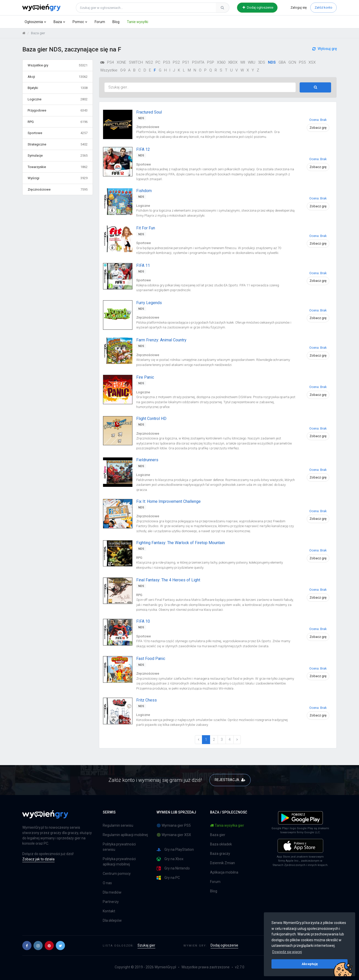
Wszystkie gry (58, 65)
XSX (312, 62)
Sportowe (58, 133)
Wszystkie (109, 70)
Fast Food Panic (151, 659)
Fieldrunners (147, 460)
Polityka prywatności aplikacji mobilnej (119, 862)
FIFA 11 (143, 265)
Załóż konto (323, 7)
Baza (58, 22)
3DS (262, 62)
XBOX (233, 62)
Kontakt (109, 911)
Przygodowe (58, 110)
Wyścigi (58, 178)
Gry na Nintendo (173, 868)
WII (243, 62)
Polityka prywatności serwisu (119, 847)
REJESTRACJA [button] (230, 780)
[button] (27, 946)
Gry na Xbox (170, 859)
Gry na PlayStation (175, 850)
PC (158, 62)
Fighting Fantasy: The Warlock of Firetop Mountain (181, 543)
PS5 (302, 62)
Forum (100, 22)
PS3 (167, 62)
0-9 (123, 70)
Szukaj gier (146, 945)
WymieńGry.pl (165, 967)
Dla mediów (112, 892)
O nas (107, 883)
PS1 (186, 62)
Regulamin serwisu (118, 825)
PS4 (110, 62)
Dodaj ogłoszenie (258, 7)
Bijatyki (58, 88)
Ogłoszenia (34, 22)
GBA (282, 62)
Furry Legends (149, 303)
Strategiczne (58, 144)
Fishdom (144, 191)
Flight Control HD (151, 419)
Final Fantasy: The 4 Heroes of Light (168, 580)
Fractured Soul (149, 112)
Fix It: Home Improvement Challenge (168, 501)
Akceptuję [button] (310, 964)
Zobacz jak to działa (38, 859)
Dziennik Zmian (223, 863)
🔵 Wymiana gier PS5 (174, 825)
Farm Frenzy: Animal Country (161, 340)
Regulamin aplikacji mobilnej (125, 835)
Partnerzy (111, 902)
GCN (292, 62)
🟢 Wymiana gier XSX (174, 835)
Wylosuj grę (325, 51)
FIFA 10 (143, 621)
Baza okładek (221, 844)
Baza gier (218, 835)
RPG (58, 122)
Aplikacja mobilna (224, 872)
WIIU (252, 62)
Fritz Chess (147, 700)
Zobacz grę (318, 128)
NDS (272, 62)
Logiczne (58, 99)
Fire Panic (145, 377)
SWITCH (136, 62)
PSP (211, 62)
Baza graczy (220, 854)
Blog (116, 22)
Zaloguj (299, 7)
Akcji (58, 77)
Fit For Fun (146, 228)
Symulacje (58, 156)
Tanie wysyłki (138, 22)
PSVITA (198, 62)
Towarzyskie (58, 167)
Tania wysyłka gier (227, 825)
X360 (221, 62)
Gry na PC (168, 878)
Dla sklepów (112, 920)
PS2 (176, 62)
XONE (121, 62)
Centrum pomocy (117, 874)
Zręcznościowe (58, 190)
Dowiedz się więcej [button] (287, 952)
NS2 (149, 62)
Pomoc (78, 22)
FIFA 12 (143, 149)
